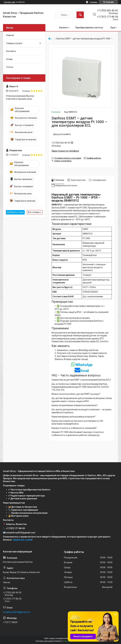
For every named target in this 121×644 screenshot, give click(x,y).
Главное (10, 35)
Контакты (11, 51)
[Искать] (80, 15)
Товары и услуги (14, 43)
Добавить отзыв (15, 212)
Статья (10, 67)
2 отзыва (93, 2)
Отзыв (9, 59)
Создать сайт (10, 2)
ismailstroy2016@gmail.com (17, 612)
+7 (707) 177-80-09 (15, 528)
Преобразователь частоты (89, 28)
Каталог (64, 28)
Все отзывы (34, 212)
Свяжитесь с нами (22, 540)
